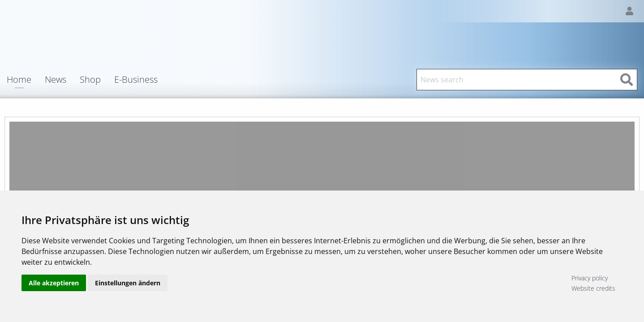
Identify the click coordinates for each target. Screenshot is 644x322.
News (56, 80)
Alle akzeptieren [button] (54, 283)
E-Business (136, 80)
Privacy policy (590, 278)
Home (19, 80)
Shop (90, 80)
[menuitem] (26, 80)
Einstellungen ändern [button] (128, 283)
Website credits (593, 288)
